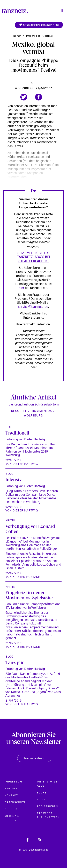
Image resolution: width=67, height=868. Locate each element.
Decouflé (19, 411)
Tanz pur (15, 663)
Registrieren (48, 807)
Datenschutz (15, 802)
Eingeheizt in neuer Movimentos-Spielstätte (29, 596)
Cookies (11, 809)
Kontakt (11, 796)
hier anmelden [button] (34, 759)
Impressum (13, 782)
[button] (24, 97)
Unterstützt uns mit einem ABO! (39, 25)
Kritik (10, 521)
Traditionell (17, 434)
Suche (42, 793)
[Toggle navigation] (62, 11)
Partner (11, 789)
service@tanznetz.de (33, 307)
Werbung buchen (12, 818)
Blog (17, 36)
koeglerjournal (40, 36)
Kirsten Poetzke (26, 577)
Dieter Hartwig (25, 464)
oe (33, 83)
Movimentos (42, 411)
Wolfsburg (33, 416)
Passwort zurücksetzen (49, 815)
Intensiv (14, 480)
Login (41, 800)
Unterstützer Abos (48, 784)
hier (21, 288)
